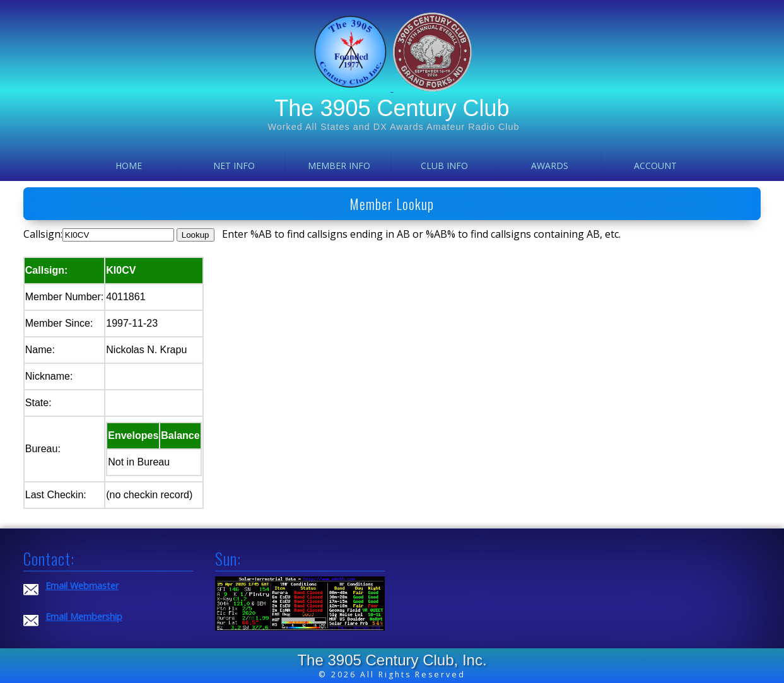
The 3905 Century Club (392, 108)
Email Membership (84, 616)
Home (129, 166)
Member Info (339, 166)
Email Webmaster (82, 586)
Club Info (444, 166)
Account (655, 166)
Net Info (234, 166)
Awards (550, 166)
